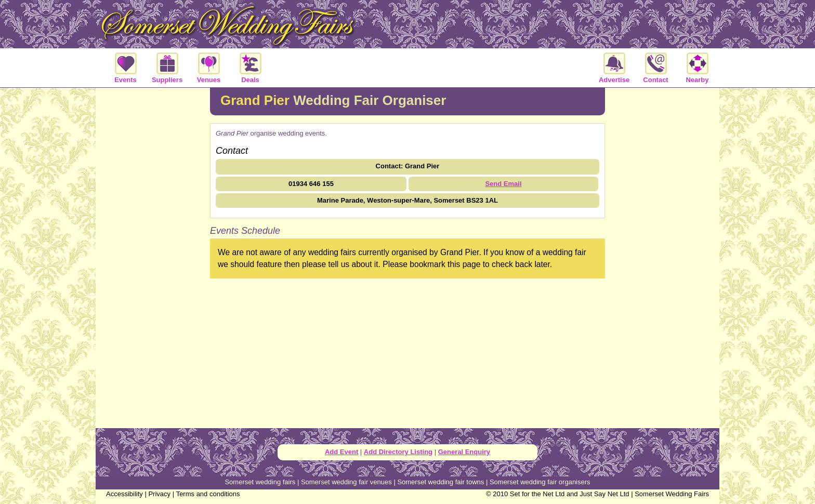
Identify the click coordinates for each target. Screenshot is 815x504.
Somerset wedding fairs (260, 482)
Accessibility (124, 494)
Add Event (341, 452)
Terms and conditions (208, 494)
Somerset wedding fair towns (441, 482)
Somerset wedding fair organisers (540, 482)
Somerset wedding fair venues (346, 482)
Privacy (159, 494)
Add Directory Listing (398, 452)
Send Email (503, 184)
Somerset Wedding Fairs (672, 494)
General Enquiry (464, 452)
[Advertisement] (153, 257)
